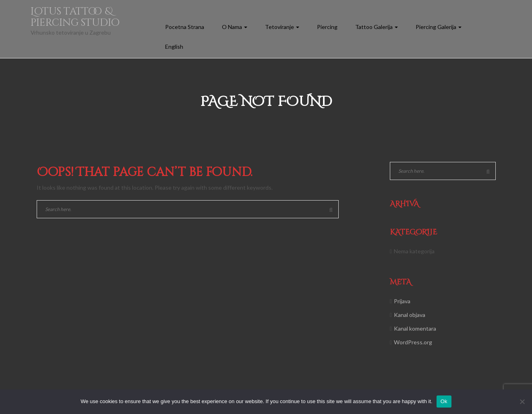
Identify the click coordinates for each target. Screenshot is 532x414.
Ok (444, 401)
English (174, 47)
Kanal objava (410, 315)
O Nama (235, 27)
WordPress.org (413, 342)
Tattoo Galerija (377, 27)
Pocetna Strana (185, 27)
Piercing (327, 27)
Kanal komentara (415, 328)
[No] (522, 402)
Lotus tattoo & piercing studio (75, 17)
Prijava (402, 301)
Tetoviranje (282, 27)
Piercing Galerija (439, 27)
